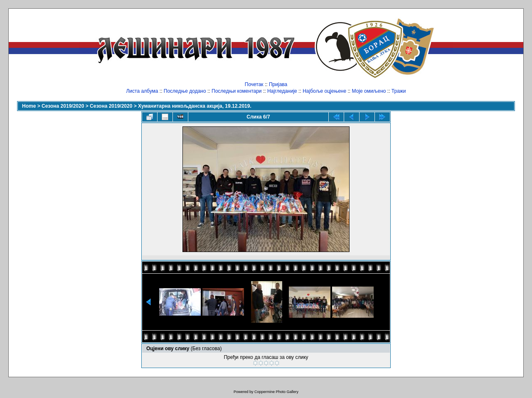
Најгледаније (282, 91)
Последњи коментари (237, 91)
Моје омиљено (369, 91)
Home (29, 106)
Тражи (399, 91)
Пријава (278, 84)
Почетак (254, 84)
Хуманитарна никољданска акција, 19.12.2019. (195, 106)
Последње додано (185, 91)
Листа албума (142, 91)
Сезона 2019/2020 (63, 106)
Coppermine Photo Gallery (276, 392)
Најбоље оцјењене (324, 91)
